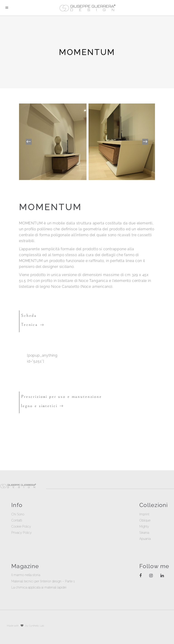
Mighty (144, 526)
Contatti (17, 520)
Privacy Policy (22, 533)
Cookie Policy (21, 526)
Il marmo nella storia (26, 575)
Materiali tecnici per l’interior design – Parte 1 (43, 581)
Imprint (144, 514)
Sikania (144, 533)
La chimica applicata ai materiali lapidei (39, 587)
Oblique (145, 520)
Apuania (145, 539)
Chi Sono (18, 514)
